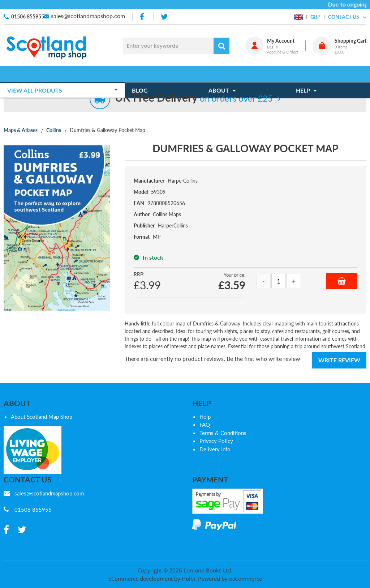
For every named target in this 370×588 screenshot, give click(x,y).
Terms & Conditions (223, 433)
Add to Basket (342, 281)
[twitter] (164, 17)
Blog (143, 74)
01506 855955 (28, 16)
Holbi (188, 579)
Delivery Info (215, 449)
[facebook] (143, 17)
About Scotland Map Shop (42, 417)
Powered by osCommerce (230, 579)
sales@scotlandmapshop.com (88, 16)
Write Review (339, 360)
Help (205, 417)
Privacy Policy (216, 441)
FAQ (205, 425)
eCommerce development (141, 579)
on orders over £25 (194, 98)
